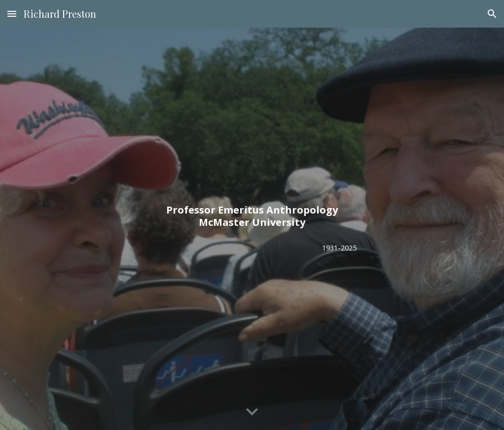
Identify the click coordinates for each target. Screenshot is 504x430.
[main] (252, 216)
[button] (12, 14)
